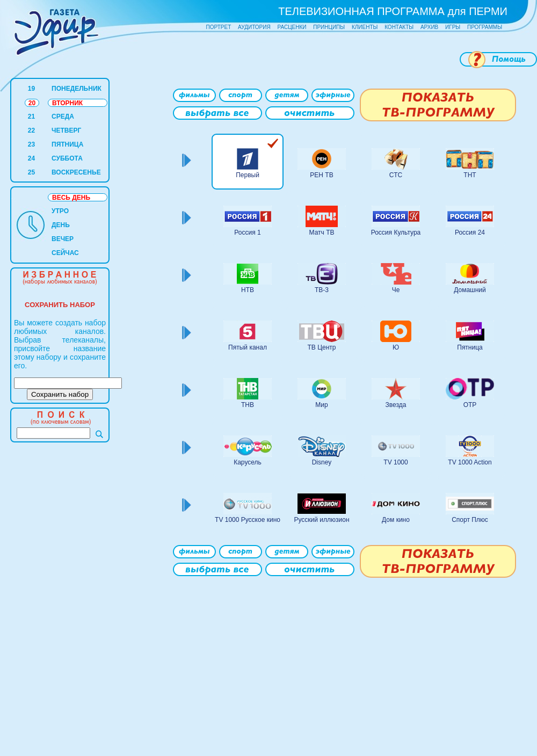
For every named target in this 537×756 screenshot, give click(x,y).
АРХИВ (429, 27)
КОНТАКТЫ (399, 27)
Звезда (396, 405)
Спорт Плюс (470, 520)
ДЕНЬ (61, 225)
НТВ (248, 290)
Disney (322, 462)
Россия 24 (470, 232)
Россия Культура (396, 232)
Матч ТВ (322, 232)
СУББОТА (67, 158)
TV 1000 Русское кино (248, 520)
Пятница (470, 347)
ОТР (470, 405)
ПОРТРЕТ (219, 27)
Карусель (248, 462)
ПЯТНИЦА (67, 144)
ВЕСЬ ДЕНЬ (71, 198)
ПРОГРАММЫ (485, 27)
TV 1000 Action (470, 462)
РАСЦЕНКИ (292, 27)
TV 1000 (396, 462)
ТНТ (470, 175)
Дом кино (396, 520)
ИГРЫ (453, 27)
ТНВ (248, 405)
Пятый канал (248, 347)
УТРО (60, 211)
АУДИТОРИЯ (254, 27)
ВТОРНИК (67, 103)
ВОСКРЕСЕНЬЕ (76, 172)
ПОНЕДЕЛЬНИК (77, 89)
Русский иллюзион (321, 520)
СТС (396, 175)
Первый (248, 175)
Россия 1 (247, 232)
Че (396, 290)
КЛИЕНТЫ (365, 27)
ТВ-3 (322, 290)
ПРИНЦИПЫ (329, 27)
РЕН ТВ (321, 175)
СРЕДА (63, 117)
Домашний (470, 290)
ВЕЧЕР (63, 239)
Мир (321, 405)
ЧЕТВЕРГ (66, 130)
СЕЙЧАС (65, 253)
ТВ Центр (321, 347)
